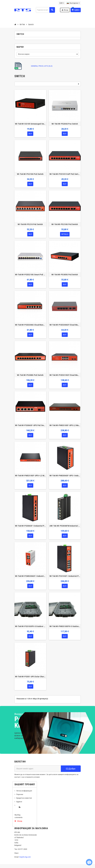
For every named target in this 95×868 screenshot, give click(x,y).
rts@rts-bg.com (25, 857)
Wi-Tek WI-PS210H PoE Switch (30, 174)
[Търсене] (45, 10)
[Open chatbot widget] (89, 862)
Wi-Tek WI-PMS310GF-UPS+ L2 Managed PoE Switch (30, 476)
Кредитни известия (24, 798)
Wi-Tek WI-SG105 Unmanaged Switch (30, 124)
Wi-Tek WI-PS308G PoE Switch (30, 375)
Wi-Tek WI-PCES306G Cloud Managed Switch (30, 325)
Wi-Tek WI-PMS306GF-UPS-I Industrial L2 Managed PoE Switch (65, 476)
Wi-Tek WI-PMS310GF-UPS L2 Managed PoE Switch (65, 425)
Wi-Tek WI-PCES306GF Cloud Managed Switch (65, 325)
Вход (65, 10)
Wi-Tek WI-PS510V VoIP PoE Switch (65, 174)
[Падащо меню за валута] (62, 3)
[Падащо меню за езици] (73, 3)
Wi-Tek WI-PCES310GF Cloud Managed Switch (65, 375)
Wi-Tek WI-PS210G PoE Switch (65, 224)
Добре (71, 769)
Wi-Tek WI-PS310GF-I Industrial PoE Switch (65, 576)
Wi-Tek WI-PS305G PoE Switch (65, 275)
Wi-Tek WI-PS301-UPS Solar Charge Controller (30, 677)
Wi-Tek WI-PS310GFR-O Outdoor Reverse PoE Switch (30, 626)
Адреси (19, 802)
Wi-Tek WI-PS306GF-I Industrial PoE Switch (30, 526)
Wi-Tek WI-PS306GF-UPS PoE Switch (30, 425)
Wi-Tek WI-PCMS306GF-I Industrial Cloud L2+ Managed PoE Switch (30, 576)
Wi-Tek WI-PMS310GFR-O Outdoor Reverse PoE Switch (65, 626)
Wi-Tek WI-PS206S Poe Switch (65, 124)
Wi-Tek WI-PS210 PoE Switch (30, 224)
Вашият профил (25, 784)
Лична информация (24, 791)
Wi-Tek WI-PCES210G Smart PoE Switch (30, 275)
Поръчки (20, 794)
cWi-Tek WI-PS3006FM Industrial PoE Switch (65, 526)
